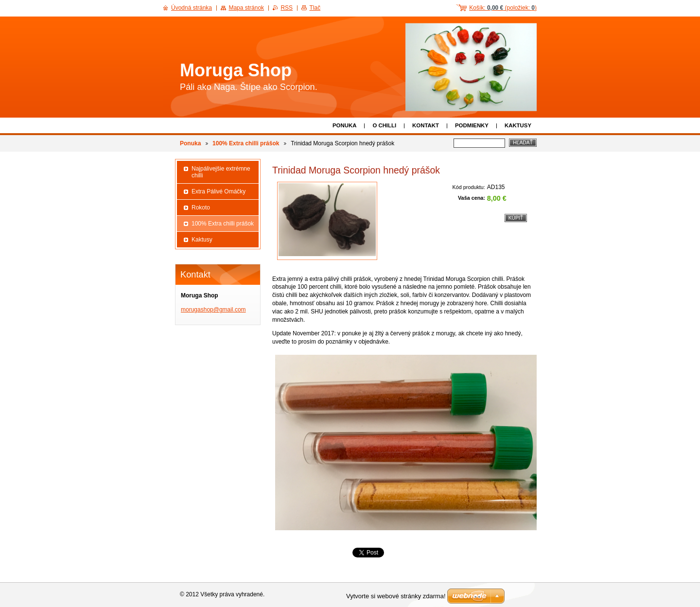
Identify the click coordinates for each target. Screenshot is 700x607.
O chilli (384, 125)
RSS (287, 8)
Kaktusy (518, 125)
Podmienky (472, 125)
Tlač (315, 8)
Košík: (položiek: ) (503, 8)
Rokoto (201, 208)
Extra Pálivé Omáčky (219, 191)
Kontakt (426, 125)
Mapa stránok (246, 8)
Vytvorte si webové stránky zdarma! (396, 596)
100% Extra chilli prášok (246, 143)
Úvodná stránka (192, 8)
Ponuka (344, 125)
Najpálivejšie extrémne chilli (221, 172)
